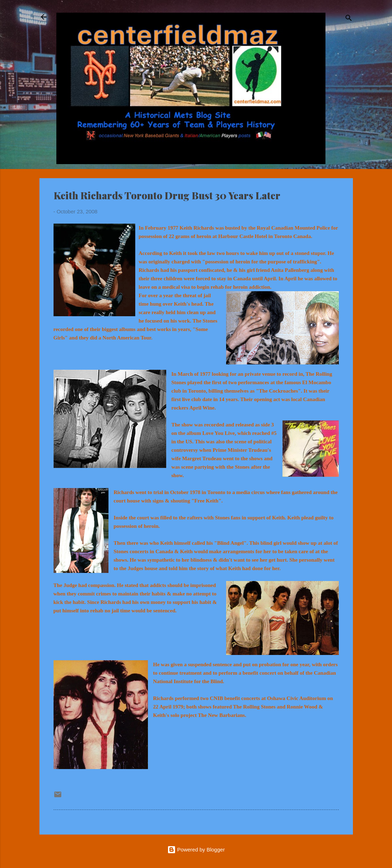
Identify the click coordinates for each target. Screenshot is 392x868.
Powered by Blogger (196, 850)
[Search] (349, 19)
